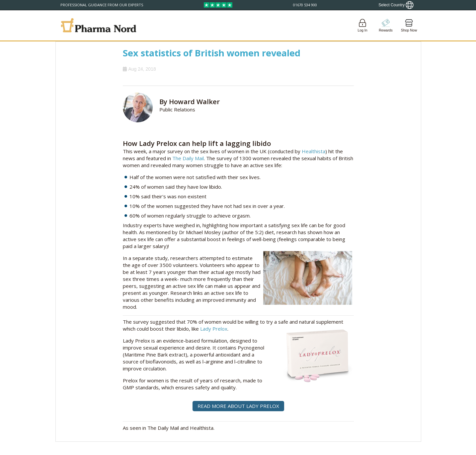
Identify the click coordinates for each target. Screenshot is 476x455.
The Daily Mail (188, 158)
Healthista (314, 151)
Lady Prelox (214, 329)
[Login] (362, 25)
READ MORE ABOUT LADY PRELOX (238, 406)
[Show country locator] (396, 5)
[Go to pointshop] (386, 25)
